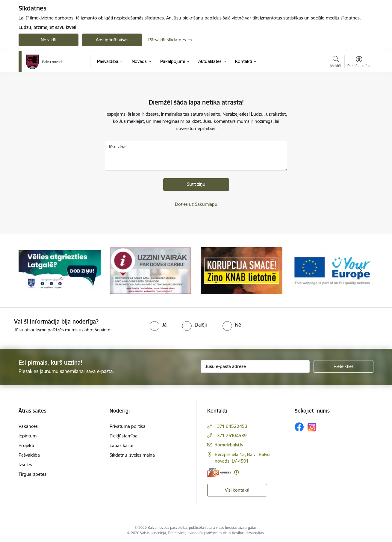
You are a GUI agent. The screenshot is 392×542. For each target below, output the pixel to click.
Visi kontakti (237, 490)
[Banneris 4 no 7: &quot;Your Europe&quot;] (332, 270)
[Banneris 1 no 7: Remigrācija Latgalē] (60, 270)
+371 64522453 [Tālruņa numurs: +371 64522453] (231, 426)
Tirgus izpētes (32, 474)
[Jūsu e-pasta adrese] (255, 366)
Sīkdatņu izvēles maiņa (132, 455)
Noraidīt (49, 40)
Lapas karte (121, 445)
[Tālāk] (360, 271)
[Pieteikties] (343, 366)
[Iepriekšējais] (32, 271)
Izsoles (25, 465)
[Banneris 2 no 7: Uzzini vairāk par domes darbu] (151, 270)
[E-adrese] (219, 472)
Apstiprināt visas (112, 40)
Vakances (28, 426)
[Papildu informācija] (236, 472)
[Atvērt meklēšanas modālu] (336, 63)
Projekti (26, 445)
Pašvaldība (29, 455)
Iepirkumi (28, 436)
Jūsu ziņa (117, 147)
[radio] (158, 325)
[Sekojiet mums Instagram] (312, 427)
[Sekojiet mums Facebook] (299, 427)
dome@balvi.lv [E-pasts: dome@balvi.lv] (229, 445)
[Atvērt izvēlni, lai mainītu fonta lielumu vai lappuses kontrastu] (359, 63)
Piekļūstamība (124, 436)
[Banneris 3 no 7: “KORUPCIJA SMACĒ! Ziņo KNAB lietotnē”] (242, 270)
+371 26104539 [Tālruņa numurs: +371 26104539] (231, 435)
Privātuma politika (128, 426)
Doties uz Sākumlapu (196, 204)
